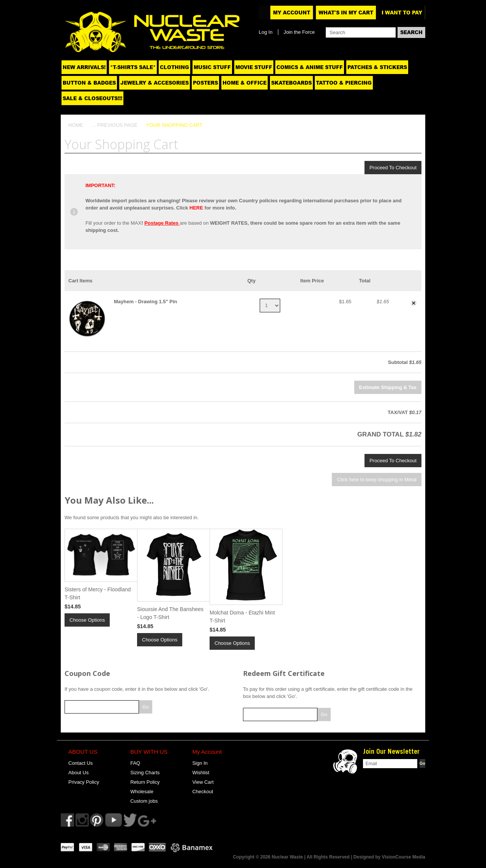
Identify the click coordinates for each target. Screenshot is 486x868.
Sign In (200, 763)
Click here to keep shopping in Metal (377, 480)
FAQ (135, 763)
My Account (292, 13)
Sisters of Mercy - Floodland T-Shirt (98, 593)
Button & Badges (89, 83)
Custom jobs (144, 801)
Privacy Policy (84, 782)
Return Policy (145, 782)
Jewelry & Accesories (155, 83)
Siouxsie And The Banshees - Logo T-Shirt (170, 613)
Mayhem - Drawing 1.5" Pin (146, 302)
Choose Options (87, 620)
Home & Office (245, 83)
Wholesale (142, 792)
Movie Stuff (254, 67)
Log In (265, 32)
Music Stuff (212, 67)
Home (76, 125)
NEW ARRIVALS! (84, 67)
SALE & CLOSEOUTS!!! (92, 98)
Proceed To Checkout (393, 168)
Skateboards (291, 83)
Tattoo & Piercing (344, 83)
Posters (205, 83)
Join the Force (299, 32)
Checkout (203, 792)
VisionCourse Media (404, 857)
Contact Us (80, 763)
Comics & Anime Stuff (310, 67)
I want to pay (402, 13)
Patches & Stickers (377, 67)
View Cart (203, 782)
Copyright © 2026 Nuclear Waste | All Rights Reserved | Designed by (307, 857)
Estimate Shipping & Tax (388, 387)
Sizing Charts (145, 773)
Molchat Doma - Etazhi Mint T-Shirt (242, 617)
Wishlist (201, 773)
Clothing (174, 67)
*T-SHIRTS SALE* (133, 67)
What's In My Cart (346, 13)
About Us (78, 773)
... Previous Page (115, 125)
